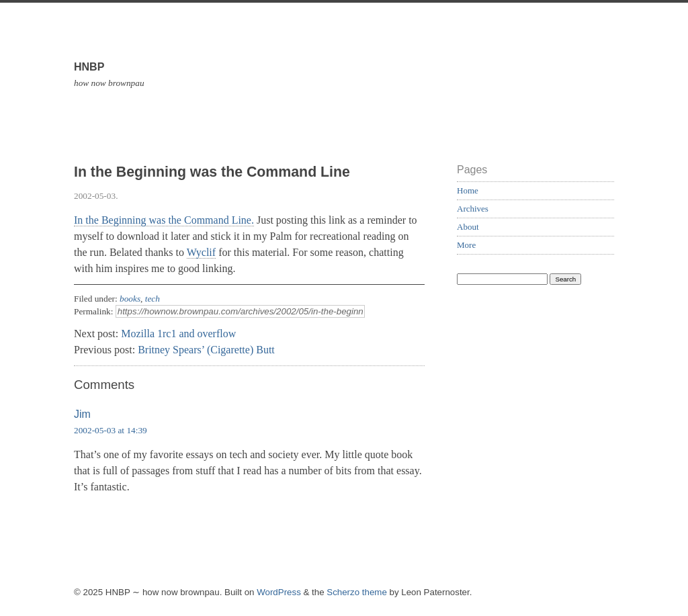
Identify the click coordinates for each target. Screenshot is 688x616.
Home (468, 190)
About (468, 227)
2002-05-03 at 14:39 (111, 430)
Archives (473, 209)
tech (153, 299)
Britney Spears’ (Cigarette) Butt (206, 350)
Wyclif (201, 252)
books (130, 299)
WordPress (279, 592)
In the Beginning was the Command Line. (164, 220)
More (466, 245)
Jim (82, 414)
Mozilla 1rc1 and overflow (178, 334)
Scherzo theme (357, 592)
